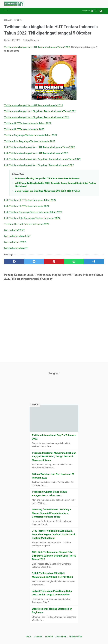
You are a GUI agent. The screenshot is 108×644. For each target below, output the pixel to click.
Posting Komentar (31, 40)
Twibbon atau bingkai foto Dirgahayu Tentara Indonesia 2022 (37, 117)
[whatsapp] (74, 262)
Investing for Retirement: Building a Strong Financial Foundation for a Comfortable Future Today (51, 513)
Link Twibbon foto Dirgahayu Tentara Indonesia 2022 (32, 218)
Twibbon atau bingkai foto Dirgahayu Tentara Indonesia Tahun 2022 (40, 111)
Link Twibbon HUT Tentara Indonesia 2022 (27, 206)
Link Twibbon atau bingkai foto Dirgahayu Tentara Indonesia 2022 (39, 165)
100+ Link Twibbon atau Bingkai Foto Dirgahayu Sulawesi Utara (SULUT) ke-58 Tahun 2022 (54, 556)
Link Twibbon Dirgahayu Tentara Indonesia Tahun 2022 (33, 212)
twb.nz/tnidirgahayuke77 (17, 236)
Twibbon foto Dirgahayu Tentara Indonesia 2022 (30, 141)
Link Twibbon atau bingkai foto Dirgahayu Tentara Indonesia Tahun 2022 (42, 159)
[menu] (8, 11)
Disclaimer (61, 637)
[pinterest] (54, 262)
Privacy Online (76, 637)
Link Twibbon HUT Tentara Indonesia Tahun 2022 (30, 200)
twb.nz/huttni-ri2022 (15, 242)
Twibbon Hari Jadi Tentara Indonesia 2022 (27, 224)
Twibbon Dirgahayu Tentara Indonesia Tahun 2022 (31, 135)
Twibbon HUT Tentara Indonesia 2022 (24, 129)
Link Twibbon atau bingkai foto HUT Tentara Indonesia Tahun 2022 (40, 147)
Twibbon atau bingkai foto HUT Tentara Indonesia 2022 (34, 105)
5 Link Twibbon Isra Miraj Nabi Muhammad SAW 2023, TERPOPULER (47, 191)
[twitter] (34, 262)
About (29, 637)
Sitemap (49, 637)
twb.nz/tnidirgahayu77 (16, 248)
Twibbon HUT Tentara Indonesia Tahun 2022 (28, 123)
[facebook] (14, 262)
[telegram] (94, 262)
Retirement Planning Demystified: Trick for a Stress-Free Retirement (47, 178)
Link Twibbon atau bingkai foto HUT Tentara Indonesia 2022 (36, 153)
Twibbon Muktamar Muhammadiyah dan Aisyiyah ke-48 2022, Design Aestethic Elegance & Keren (54, 456)
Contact (38, 637)
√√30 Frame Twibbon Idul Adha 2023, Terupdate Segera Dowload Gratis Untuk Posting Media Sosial (54, 534)
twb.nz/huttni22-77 (14, 230)
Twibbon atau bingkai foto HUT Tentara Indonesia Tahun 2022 (37, 47)
